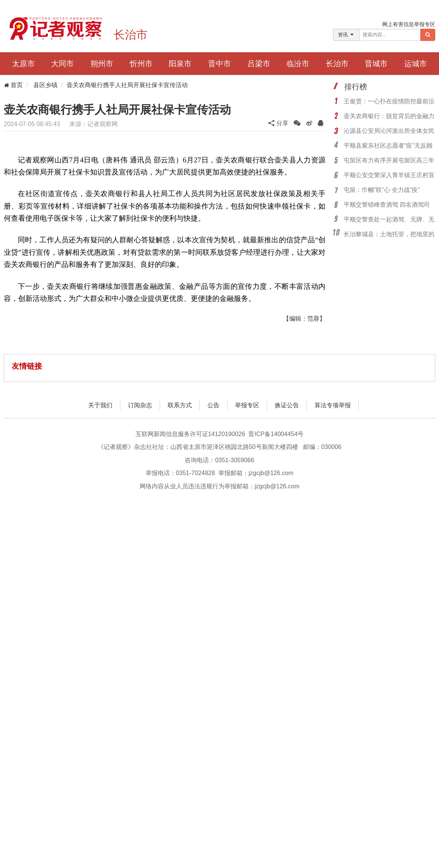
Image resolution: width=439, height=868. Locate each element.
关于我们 (100, 405)
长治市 (131, 35)
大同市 (62, 64)
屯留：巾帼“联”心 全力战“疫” (382, 190)
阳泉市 (180, 64)
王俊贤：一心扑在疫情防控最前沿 (389, 101)
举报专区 (247, 405)
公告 (213, 405)
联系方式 (180, 405)
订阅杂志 (140, 405)
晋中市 (219, 64)
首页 (13, 85)
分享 (278, 123)
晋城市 (376, 64)
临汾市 (298, 64)
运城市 (416, 64)
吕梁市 (259, 64)
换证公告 (287, 405)
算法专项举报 (333, 405)
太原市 (23, 64)
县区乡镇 (45, 85)
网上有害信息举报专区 (409, 24)
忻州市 (141, 64)
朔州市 (102, 64)
